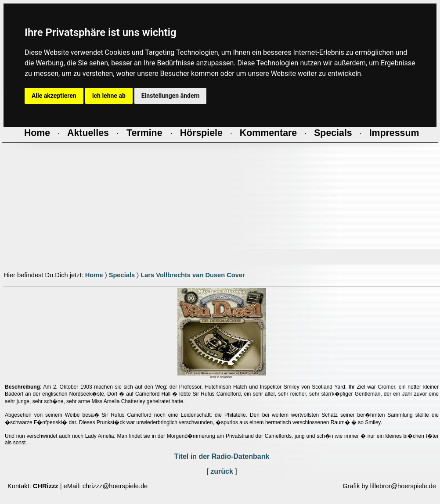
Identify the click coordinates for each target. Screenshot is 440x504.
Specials (122, 275)
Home (94, 275)
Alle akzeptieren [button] (54, 96)
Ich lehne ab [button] (109, 96)
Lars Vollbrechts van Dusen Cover (193, 275)
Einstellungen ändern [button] (171, 96)
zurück (222, 471)
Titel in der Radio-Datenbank (222, 456)
